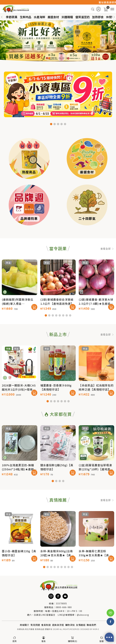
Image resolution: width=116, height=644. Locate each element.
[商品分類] (112, 9)
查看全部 (107, 261)
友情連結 (81, 625)
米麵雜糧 (67, 17)
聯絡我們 (91, 625)
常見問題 (35, 625)
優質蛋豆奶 (83, 17)
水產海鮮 (39, 17)
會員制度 (46, 625)
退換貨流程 (58, 625)
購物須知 (70, 625)
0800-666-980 (64, 607)
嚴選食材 (53, 17)
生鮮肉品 (26, 17)
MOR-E (96, 629)
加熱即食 (98, 17)
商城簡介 (25, 625)
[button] (114, 17)
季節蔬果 (12, 17)
